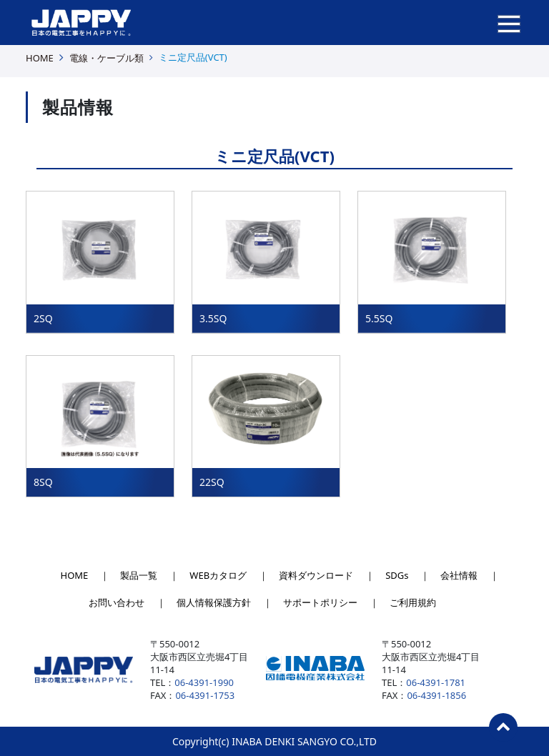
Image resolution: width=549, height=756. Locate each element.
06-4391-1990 (204, 682)
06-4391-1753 (205, 695)
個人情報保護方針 (214, 602)
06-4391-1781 (436, 682)
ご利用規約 (413, 602)
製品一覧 (139, 575)
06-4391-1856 (436, 695)
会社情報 (459, 575)
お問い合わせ (117, 602)
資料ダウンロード (316, 575)
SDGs (397, 575)
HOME (40, 58)
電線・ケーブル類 (107, 58)
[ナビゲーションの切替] (509, 23)
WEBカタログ (218, 575)
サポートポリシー (320, 602)
